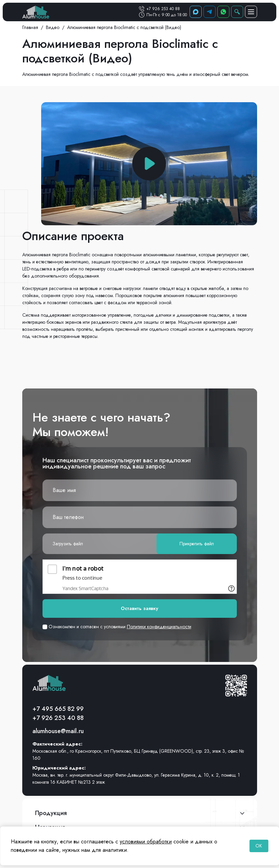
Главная (30, 27)
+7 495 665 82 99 (58, 709)
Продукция (51, 813)
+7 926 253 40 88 (163, 9)
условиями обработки (146, 842)
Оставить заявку (139, 608)
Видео (53, 27)
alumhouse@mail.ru (58, 731)
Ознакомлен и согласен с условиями (117, 627)
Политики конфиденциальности (159, 627)
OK (259, 846)
